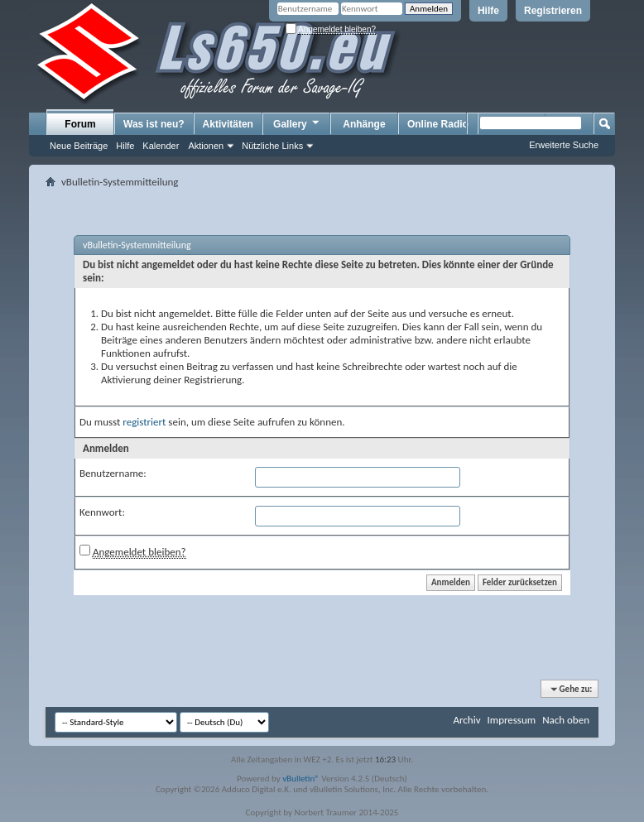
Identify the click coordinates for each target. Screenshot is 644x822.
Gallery (297, 123)
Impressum (511, 720)
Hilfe (488, 11)
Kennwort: (102, 512)
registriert (144, 422)
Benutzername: (113, 473)
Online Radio (438, 124)
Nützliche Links (272, 146)
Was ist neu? (154, 124)
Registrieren (553, 11)
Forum (80, 124)
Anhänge (364, 124)
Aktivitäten (228, 124)
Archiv (466, 720)
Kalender (161, 146)
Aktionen (206, 146)
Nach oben (566, 720)
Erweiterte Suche (564, 145)
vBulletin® (301, 779)
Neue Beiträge (79, 146)
